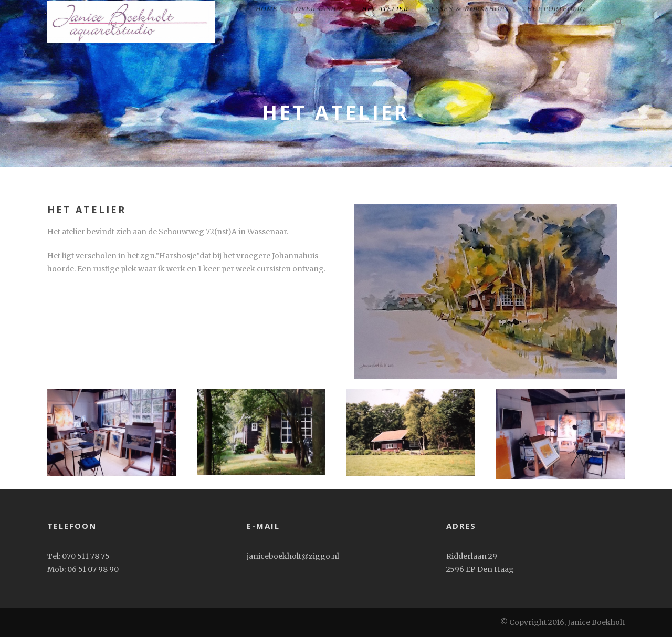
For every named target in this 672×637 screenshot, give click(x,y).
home (267, 9)
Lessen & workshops (468, 9)
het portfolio (556, 9)
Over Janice (319, 9)
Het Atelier (385, 9)
